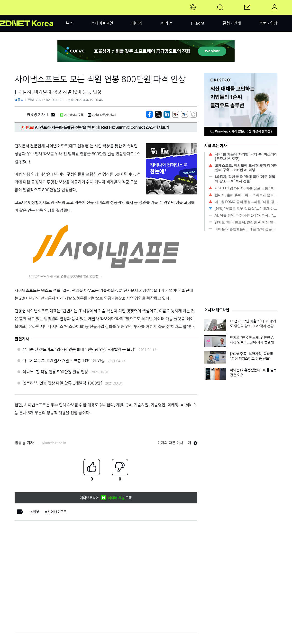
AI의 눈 (167, 23)
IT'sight (198, 23)
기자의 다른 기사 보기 (177, 443)
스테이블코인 (102, 23)
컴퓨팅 (19, 100)
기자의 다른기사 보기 (102, 115)
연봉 (36, 512)
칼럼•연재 (232, 23)
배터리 (137, 23)
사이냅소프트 (57, 512)
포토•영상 (268, 23)
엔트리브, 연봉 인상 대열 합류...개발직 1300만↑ (62, 383)
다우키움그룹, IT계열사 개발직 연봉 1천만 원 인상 (64, 361)
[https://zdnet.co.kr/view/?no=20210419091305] (149, 114)
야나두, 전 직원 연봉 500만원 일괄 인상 (55, 372)
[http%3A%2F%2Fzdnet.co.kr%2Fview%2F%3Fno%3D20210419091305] (167, 114)
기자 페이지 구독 (72, 115)
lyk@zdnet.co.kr (54, 443)
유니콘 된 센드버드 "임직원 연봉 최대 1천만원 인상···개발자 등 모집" (79, 349)
